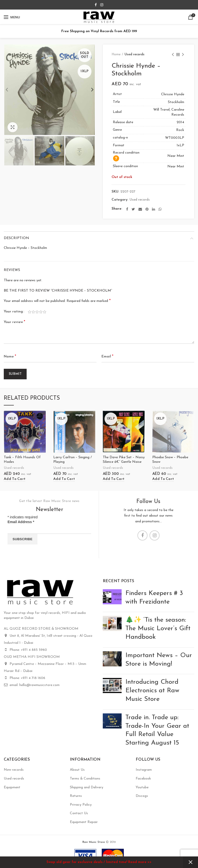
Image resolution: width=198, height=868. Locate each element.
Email (107, 356)
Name (10, 356)
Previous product (173, 55)
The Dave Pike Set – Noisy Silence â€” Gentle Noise (124, 460)
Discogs (142, 796)
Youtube (142, 787)
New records (14, 770)
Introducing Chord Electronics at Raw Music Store (152, 691)
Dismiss (190, 862)
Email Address (21, 522)
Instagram (144, 770)
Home (116, 54)
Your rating (13, 312)
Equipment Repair (84, 822)
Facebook (143, 779)
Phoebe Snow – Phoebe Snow (170, 460)
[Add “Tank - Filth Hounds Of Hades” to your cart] (15, 479)
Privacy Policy (81, 805)
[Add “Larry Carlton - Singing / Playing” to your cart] (64, 479)
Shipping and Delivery (87, 787)
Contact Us (79, 813)
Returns (76, 796)
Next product (183, 55)
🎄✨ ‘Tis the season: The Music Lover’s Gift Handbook (158, 629)
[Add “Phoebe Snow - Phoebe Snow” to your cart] (163, 479)
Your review (14, 322)
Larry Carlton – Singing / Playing (72, 460)
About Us (77, 770)
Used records (135, 54)
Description (16, 238)
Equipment (12, 787)
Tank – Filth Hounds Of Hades (22, 460)
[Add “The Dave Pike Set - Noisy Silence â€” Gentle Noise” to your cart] (114, 479)
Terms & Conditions (85, 779)
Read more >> (140, 862)
